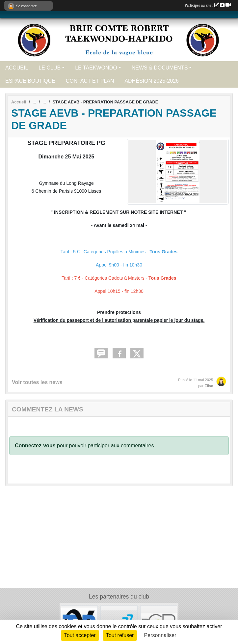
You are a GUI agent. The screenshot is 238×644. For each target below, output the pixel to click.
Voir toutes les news (37, 382)
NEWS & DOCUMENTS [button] (160, 68)
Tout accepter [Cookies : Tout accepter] (80, 635)
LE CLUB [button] (50, 68)
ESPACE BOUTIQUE (30, 81)
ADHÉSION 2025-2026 (152, 81)
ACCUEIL (17, 68)
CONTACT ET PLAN (90, 81)
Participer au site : (208, 5)
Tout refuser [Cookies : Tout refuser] (120, 635)
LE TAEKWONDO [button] (96, 68)
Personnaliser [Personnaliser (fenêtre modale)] (160, 635)
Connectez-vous (35, 446)
